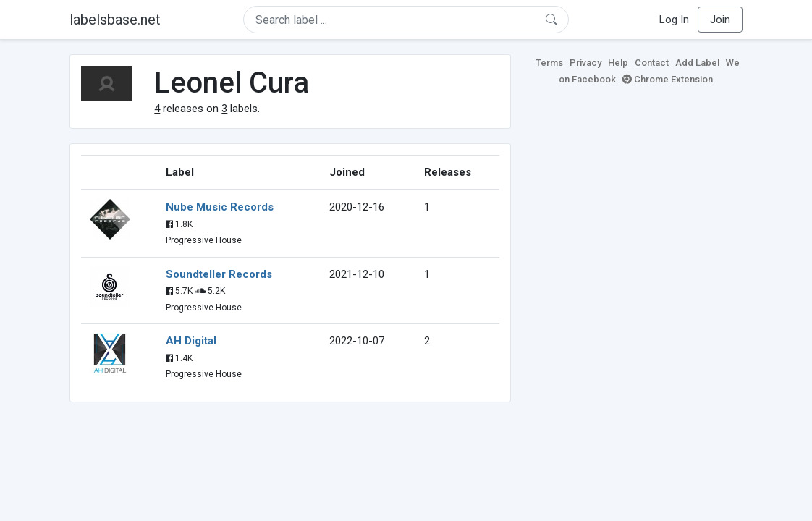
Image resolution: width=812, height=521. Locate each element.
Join (720, 20)
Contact (652, 63)
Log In (674, 20)
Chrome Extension (668, 79)
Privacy (585, 63)
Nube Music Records (220, 207)
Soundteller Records (219, 274)
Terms (549, 63)
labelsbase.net (115, 20)
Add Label (697, 63)
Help (618, 63)
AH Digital (191, 341)
